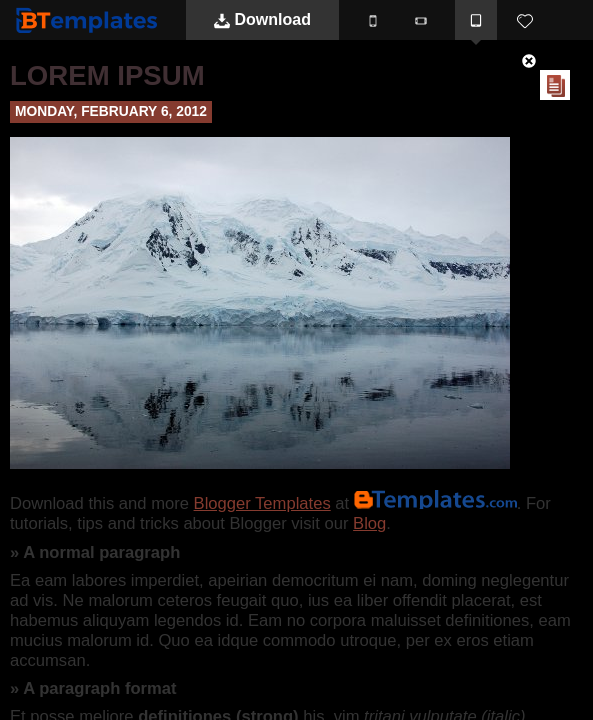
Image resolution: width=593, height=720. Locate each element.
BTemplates (91, 19)
